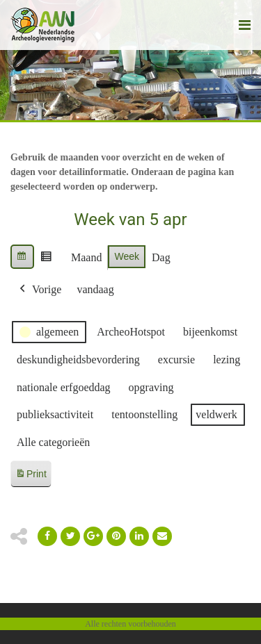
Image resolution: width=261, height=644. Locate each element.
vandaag (95, 289)
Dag (161, 257)
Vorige (39, 290)
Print (31, 476)
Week (127, 256)
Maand (86, 257)
